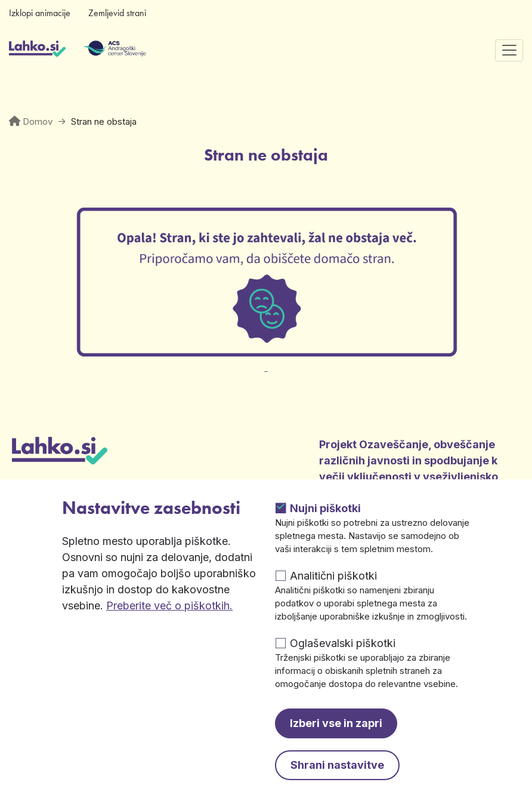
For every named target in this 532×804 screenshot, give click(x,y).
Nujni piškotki (325, 508)
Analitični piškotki (333, 576)
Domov (38, 121)
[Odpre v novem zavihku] (266, 360)
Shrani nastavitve (337, 765)
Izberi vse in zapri (336, 723)
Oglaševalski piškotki (343, 643)
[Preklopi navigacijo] (509, 50)
